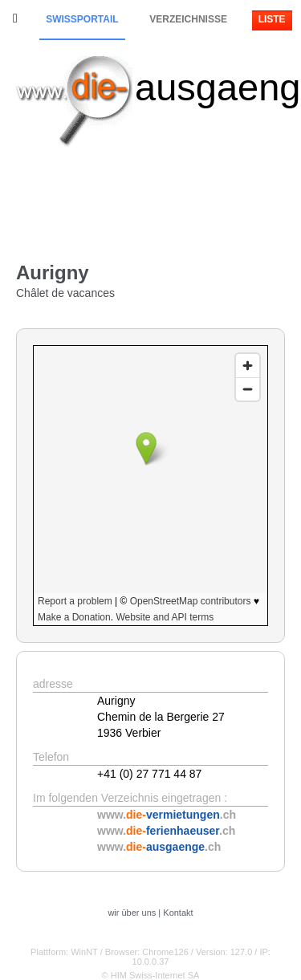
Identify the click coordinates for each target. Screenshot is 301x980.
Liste (272, 19)
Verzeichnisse (188, 19)
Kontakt (178, 913)
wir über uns (132, 913)
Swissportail (82, 19)
